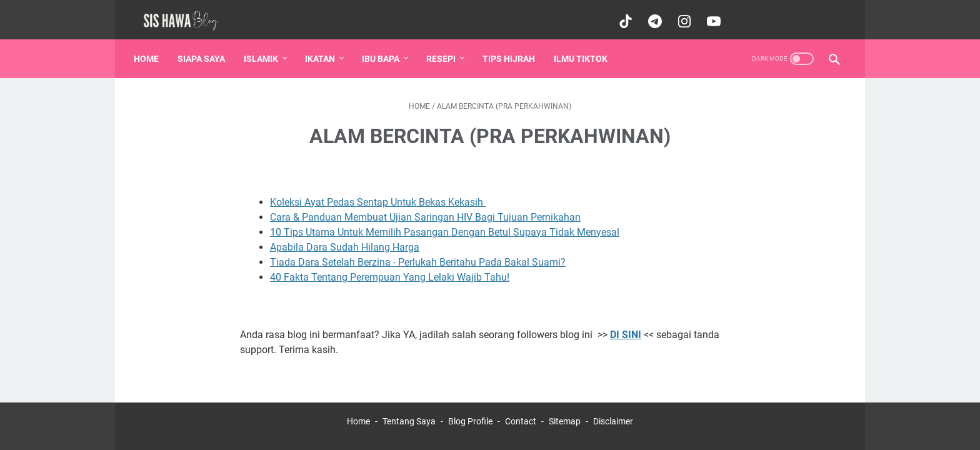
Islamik (265, 49)
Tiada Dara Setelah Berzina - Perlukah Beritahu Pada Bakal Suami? (418, 253)
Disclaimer (613, 412)
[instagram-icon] (681, 15)
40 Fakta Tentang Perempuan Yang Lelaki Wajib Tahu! (390, 268)
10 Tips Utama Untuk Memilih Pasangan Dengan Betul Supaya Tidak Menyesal (445, 223)
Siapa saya (205, 49)
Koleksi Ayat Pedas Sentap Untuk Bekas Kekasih (378, 193)
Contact (521, 412)
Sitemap (565, 412)
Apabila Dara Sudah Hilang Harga (345, 238)
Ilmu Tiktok (584, 49)
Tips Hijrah (512, 49)
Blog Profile (470, 412)
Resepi (445, 49)
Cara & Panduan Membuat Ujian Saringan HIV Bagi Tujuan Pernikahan (425, 208)
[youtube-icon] (710, 15)
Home (150, 49)
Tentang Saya (409, 412)
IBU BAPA (384, 49)
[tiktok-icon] (622, 15)
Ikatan (324, 49)
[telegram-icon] (652, 15)
